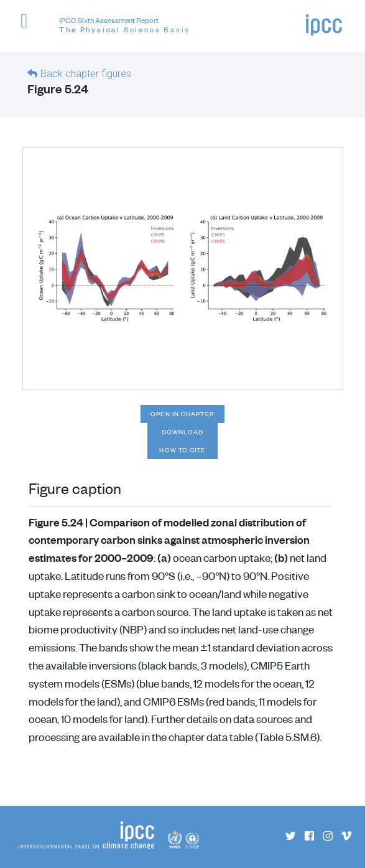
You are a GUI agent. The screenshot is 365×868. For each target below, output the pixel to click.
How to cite (182, 450)
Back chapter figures (86, 74)
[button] (30, 28)
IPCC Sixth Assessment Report (125, 26)
